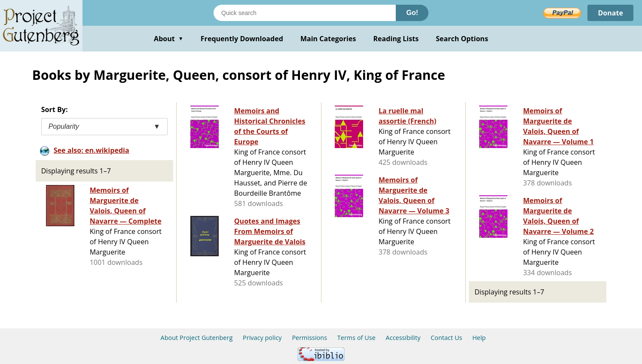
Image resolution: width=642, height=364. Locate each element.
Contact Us (446, 338)
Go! (412, 13)
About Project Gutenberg (197, 338)
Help (479, 338)
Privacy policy (262, 338)
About (169, 39)
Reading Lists (396, 39)
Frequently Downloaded (242, 39)
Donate (610, 13)
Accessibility (403, 338)
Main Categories (328, 39)
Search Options (462, 39)
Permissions (309, 338)
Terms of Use (356, 338)
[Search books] (305, 13)
